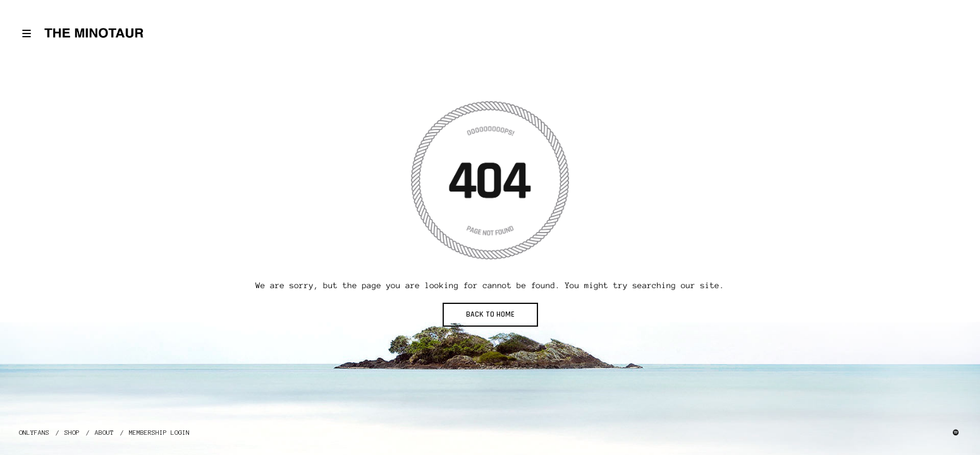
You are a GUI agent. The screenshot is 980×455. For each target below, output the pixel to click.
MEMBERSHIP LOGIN (159, 433)
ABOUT (104, 433)
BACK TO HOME (490, 314)
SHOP (72, 433)
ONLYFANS (34, 433)
